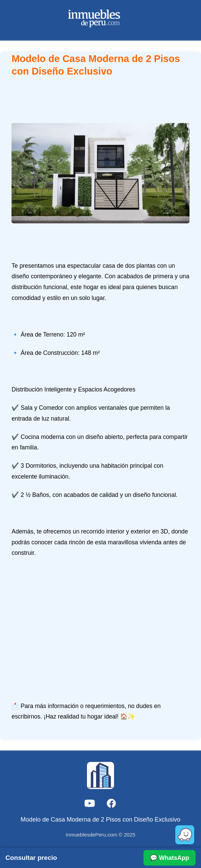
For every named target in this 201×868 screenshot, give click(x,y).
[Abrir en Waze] (185, 835)
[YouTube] (90, 805)
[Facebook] (111, 805)
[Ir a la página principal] (101, 20)
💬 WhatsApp (170, 858)
